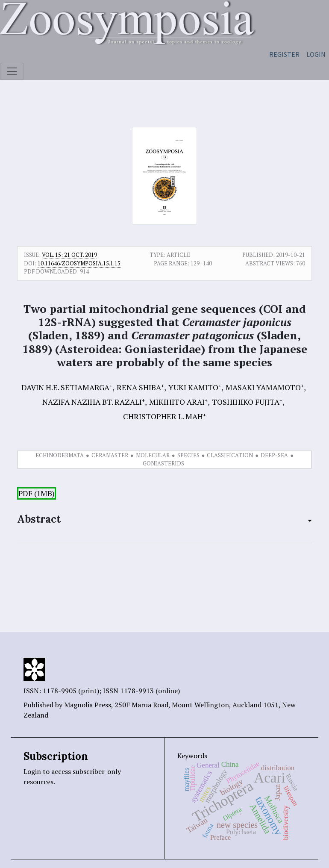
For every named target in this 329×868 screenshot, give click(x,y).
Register (284, 54)
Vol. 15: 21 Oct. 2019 (69, 255)
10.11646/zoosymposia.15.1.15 (79, 263)
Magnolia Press (88, 705)
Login (316, 54)
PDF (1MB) (37, 493)
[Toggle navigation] (12, 71)
